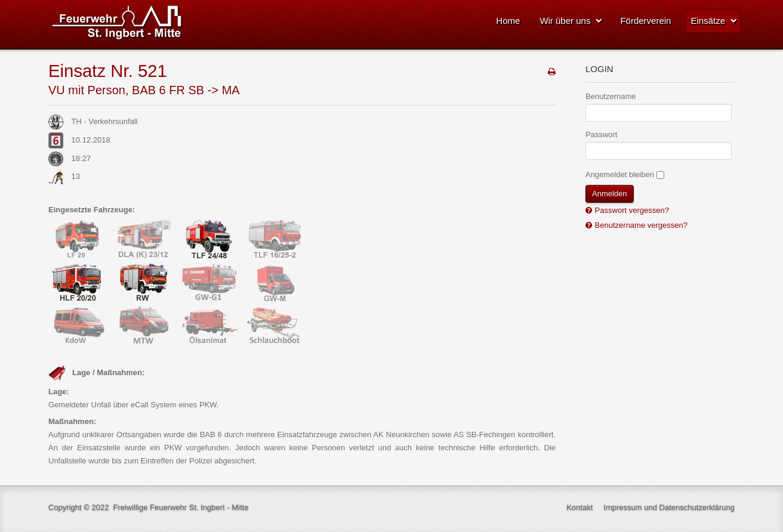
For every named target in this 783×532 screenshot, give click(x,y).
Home (508, 21)
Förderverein (645, 21)
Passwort (601, 134)
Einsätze (708, 21)
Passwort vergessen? (631, 210)
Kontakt (579, 507)
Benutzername (611, 96)
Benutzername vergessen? (640, 225)
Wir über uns (565, 21)
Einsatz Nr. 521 (108, 71)
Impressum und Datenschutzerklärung (669, 507)
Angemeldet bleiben (620, 174)
